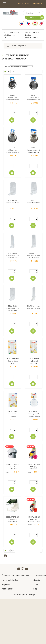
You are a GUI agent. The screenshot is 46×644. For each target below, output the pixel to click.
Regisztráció (37, 3)
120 (13, 71)
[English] (42, 23)
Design (32, 594)
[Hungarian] (35, 23)
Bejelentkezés (23, 3)
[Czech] (28, 23)
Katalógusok (7, 589)
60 (9, 71)
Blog (35, 589)
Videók (36, 584)
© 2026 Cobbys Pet (19, 594)
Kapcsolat (6, 584)
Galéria (37, 580)
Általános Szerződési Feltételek (16, 575)
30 (5, 71)
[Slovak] (22, 23)
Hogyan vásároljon (10, 580)
